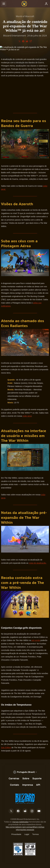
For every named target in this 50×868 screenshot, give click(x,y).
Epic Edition (6, 748)
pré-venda (36, 640)
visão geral (27, 416)
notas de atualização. (38, 563)
